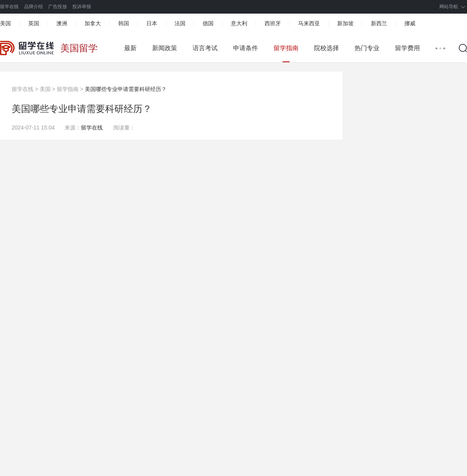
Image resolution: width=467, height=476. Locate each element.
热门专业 (367, 48)
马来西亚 (309, 23)
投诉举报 (82, 7)
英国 (33, 23)
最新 (130, 48)
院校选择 (327, 48)
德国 (208, 23)
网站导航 (449, 7)
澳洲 (62, 23)
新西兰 (379, 23)
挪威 (410, 23)
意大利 (239, 23)
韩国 (124, 23)
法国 (180, 23)
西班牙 (273, 23)
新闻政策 (165, 48)
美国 (5, 23)
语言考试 (205, 48)
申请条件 (246, 48)
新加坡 (345, 23)
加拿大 (93, 23)
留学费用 (407, 48)
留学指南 (286, 48)
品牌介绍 (33, 7)
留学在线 (9, 7)
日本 (152, 23)
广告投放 (58, 7)
